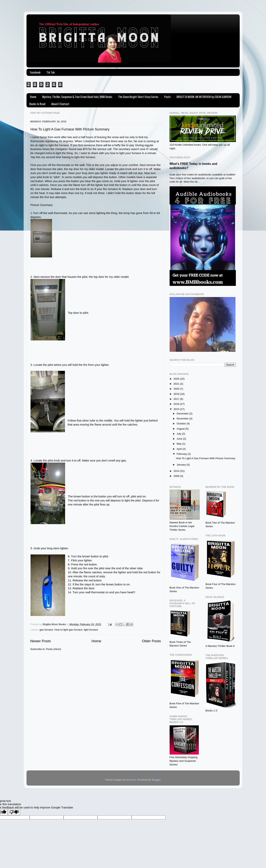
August (181, 429)
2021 (177, 384)
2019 (177, 394)
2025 (177, 379)
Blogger (156, 780)
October (182, 424)
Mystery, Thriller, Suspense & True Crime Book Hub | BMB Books (77, 97)
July (179, 434)
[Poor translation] (14, 812)
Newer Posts (41, 641)
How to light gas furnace (68, 630)
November (183, 419)
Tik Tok (51, 72)
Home (33, 97)
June (180, 439)
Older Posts (151, 641)
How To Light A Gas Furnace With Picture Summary (70, 129)
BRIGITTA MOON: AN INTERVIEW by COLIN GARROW (204, 97)
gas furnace (46, 630)
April (180, 449)
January (182, 465)
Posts (167, 97)
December (183, 414)
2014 (177, 471)
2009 (177, 476)
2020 (177, 389)
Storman (131, 780)
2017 (177, 399)
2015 (177, 409)
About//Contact (60, 104)
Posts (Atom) (54, 649)
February (182, 454)
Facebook (35, 72)
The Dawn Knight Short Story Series (138, 97)
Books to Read (37, 104)
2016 (177, 404)
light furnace (91, 630)
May (179, 444)
